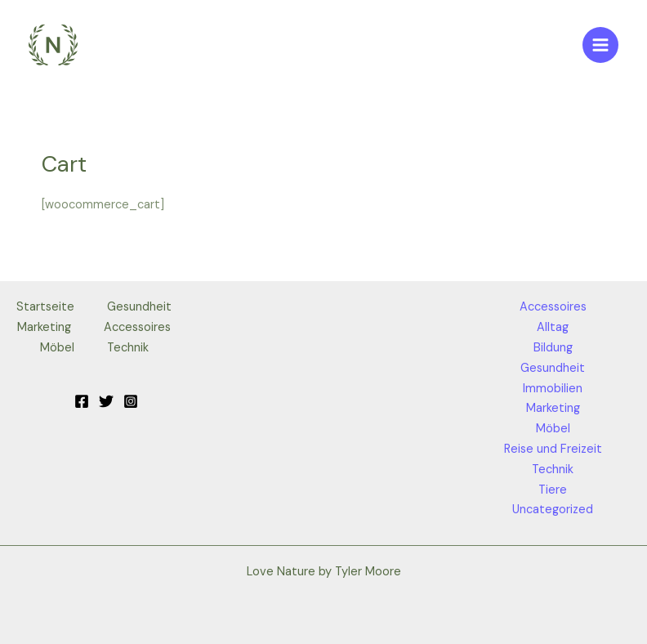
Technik (128, 348)
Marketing (44, 327)
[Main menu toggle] (600, 45)
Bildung (553, 348)
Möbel (57, 348)
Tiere (553, 490)
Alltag (553, 327)
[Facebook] (82, 401)
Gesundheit (139, 307)
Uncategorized (553, 510)
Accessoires (137, 327)
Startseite (45, 307)
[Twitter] (106, 401)
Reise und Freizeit (553, 449)
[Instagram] (131, 401)
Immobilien (553, 389)
